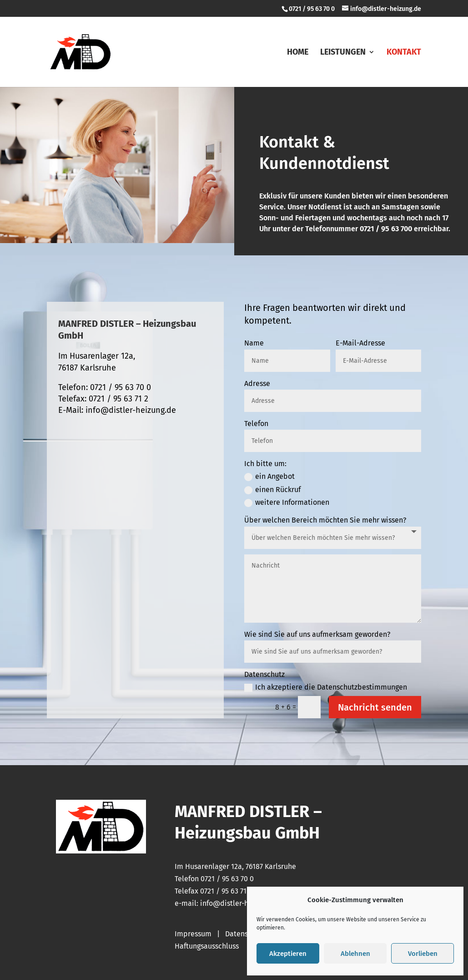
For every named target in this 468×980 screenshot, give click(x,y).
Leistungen (343, 53)
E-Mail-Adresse (360, 343)
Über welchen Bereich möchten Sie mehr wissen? (325, 520)
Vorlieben (423, 954)
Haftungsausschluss (207, 946)
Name (254, 343)
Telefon (256, 424)
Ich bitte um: (265, 464)
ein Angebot (269, 477)
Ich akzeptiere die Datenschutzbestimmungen (326, 687)
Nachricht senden (375, 707)
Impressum (193, 934)
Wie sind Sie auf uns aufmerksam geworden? (317, 634)
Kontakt (404, 53)
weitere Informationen (287, 503)
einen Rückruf (272, 490)
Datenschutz (264, 674)
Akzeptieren (288, 954)
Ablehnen (355, 954)
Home (298, 53)
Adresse (257, 383)
